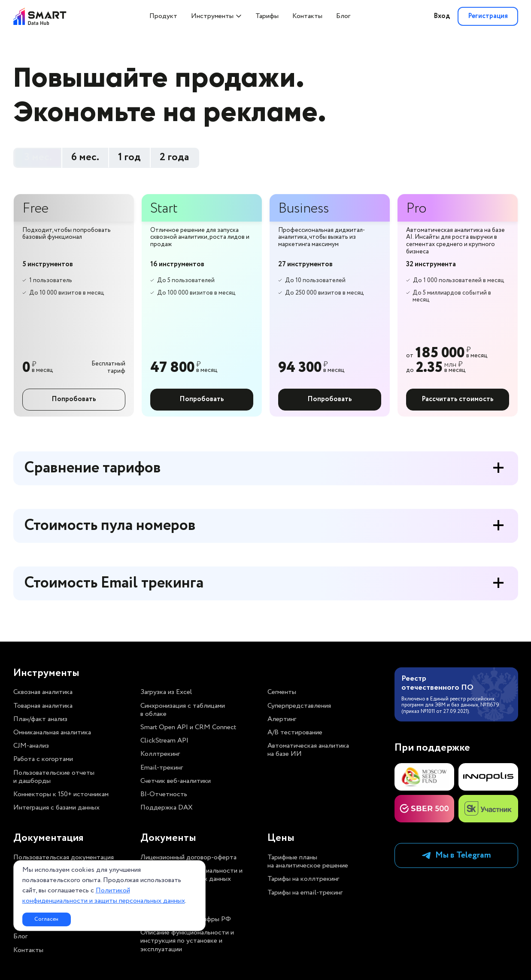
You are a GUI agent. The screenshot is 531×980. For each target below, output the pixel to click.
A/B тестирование (295, 732)
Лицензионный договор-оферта (188, 857)
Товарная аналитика (43, 706)
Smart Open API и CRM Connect (188, 727)
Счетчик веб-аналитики (176, 781)
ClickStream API (164, 741)
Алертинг (282, 719)
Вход (442, 16)
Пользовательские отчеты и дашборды (54, 777)
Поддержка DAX (167, 808)
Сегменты (282, 692)
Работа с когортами (43, 759)
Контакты (307, 16)
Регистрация (488, 16)
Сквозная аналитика (43, 692)
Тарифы (267, 16)
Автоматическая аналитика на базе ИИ (308, 750)
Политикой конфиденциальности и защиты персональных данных (104, 896)
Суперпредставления (299, 706)
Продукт (163, 16)
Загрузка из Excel (166, 692)
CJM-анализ (31, 746)
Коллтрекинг (160, 754)
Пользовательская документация (64, 857)
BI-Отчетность (164, 794)
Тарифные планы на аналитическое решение (308, 861)
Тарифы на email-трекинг (305, 893)
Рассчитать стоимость (458, 399)
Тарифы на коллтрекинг (303, 879)
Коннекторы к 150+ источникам (61, 794)
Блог (343, 16)
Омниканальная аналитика (52, 732)
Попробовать (74, 399)
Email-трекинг (162, 768)
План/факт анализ (40, 719)
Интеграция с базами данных (56, 808)
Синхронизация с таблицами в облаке (183, 710)
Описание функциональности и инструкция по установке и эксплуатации (187, 941)
